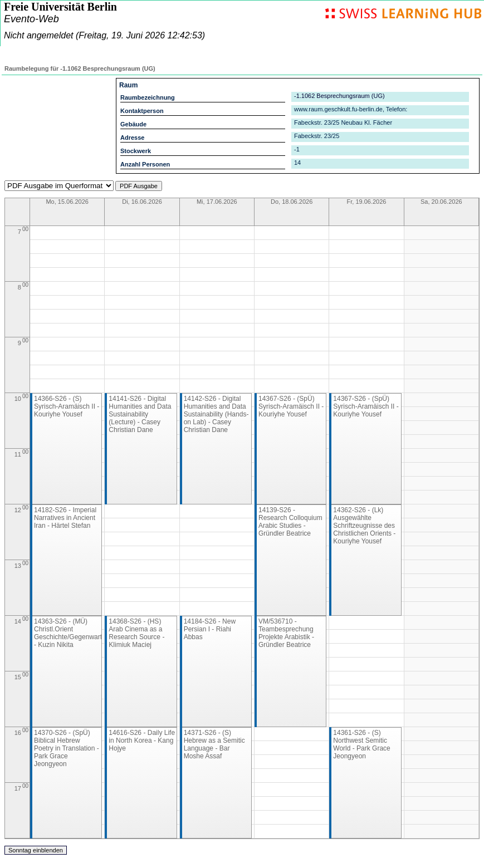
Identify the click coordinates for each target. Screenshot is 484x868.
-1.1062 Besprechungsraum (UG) (339, 96)
